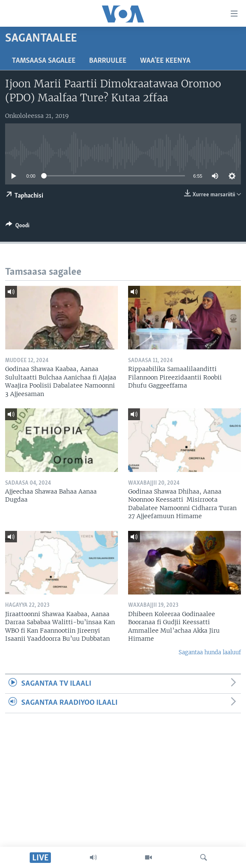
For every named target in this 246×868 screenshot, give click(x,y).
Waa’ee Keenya (165, 61)
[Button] (17, 227)
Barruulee (108, 61)
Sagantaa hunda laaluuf (210, 652)
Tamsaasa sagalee (44, 61)
